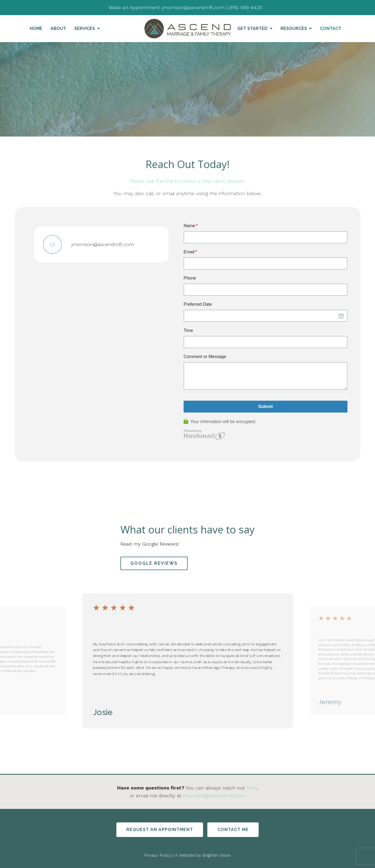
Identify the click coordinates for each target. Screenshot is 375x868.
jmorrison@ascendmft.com (214, 796)
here (252, 788)
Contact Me (233, 830)
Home (36, 28)
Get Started (252, 28)
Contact (331, 28)
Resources (294, 28)
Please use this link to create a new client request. (188, 181)
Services (85, 28)
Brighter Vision (217, 855)
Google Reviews (154, 563)
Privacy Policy (158, 855)
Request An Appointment (160, 830)
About (58, 28)
